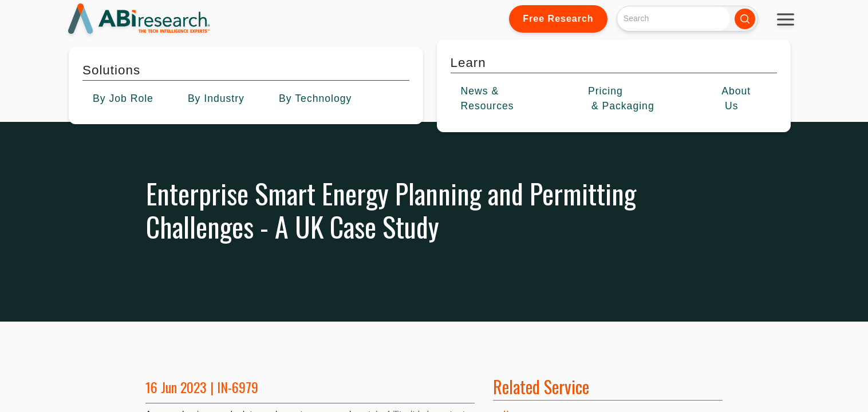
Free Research (558, 19)
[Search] (674, 19)
